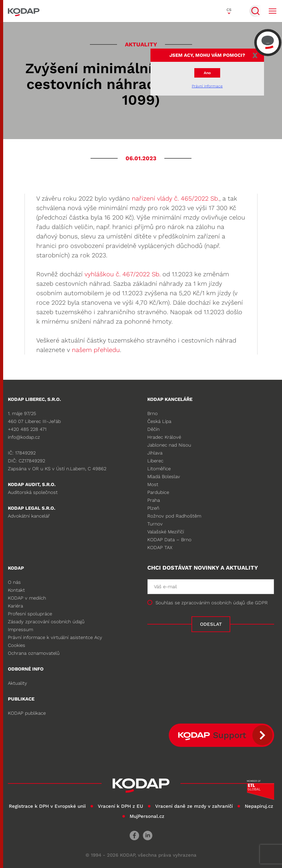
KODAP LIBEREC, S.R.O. (34, 399)
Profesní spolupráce (30, 614)
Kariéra (15, 606)
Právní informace (207, 86)
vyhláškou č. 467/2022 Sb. (123, 274)
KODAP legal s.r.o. (32, 508)
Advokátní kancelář (29, 516)
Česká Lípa (159, 421)
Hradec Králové (164, 437)
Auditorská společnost (33, 492)
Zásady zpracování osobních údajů (46, 622)
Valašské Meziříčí (166, 532)
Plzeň (153, 508)
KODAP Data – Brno (169, 540)
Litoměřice (159, 469)
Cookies (17, 645)
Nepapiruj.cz (259, 806)
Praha (154, 500)
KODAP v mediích (27, 598)
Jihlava (155, 453)
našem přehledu (96, 350)
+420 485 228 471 (27, 429)
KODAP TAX (160, 548)
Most (153, 484)
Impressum (21, 630)
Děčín (153, 429)
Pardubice (158, 492)
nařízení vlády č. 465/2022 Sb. (176, 198)
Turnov (155, 524)
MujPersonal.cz (147, 816)
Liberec (155, 461)
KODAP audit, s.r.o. (32, 484)
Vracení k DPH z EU (120, 806)
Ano (207, 73)
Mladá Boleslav (164, 477)
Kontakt (16, 590)
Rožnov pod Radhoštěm (174, 516)
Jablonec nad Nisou (169, 445)
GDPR (261, 603)
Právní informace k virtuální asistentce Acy (55, 637)
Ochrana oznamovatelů (34, 653)
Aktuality (18, 683)
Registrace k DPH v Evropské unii (47, 806)
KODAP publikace (27, 713)
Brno (153, 413)
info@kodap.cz (24, 437)
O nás (14, 582)
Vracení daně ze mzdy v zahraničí (194, 806)
